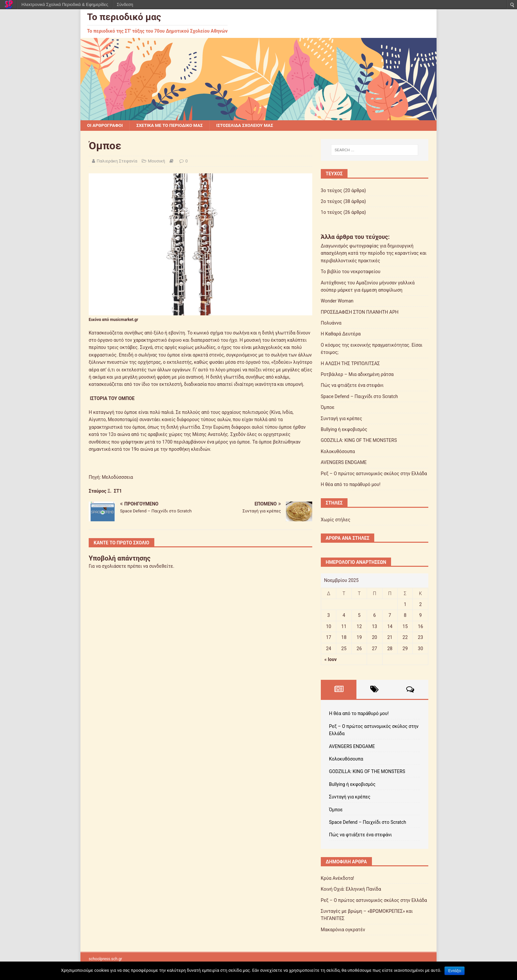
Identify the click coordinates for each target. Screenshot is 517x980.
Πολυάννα (331, 323)
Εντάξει (455, 971)
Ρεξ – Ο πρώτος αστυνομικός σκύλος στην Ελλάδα (374, 474)
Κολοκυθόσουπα (338, 452)
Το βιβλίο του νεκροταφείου (351, 272)
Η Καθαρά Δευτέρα (341, 334)
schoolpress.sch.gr (105, 959)
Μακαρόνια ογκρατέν (343, 930)
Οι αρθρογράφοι (106, 126)
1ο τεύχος (332, 213)
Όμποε (328, 408)
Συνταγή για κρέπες (342, 419)
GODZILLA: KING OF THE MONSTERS (359, 441)
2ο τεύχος (332, 202)
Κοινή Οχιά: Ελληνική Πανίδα (351, 889)
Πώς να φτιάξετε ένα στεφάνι (352, 386)
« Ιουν (331, 660)
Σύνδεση (125, 4)
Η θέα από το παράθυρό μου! (351, 485)
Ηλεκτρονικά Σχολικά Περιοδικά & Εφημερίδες (65, 4)
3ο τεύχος (332, 191)
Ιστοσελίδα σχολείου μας (251, 126)
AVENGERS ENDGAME (344, 463)
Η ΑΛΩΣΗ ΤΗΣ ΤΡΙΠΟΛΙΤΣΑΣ (350, 364)
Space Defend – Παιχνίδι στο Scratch (359, 397)
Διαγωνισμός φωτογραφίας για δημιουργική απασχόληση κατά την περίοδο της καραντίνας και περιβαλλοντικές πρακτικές (374, 254)
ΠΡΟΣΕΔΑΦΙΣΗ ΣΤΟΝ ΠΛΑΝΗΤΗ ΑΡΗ (360, 312)
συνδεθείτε (161, 566)
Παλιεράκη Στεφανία (117, 161)
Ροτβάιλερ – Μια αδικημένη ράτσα (357, 375)
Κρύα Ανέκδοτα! (337, 879)
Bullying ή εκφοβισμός (344, 430)
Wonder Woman (337, 301)
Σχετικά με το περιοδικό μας (173, 126)
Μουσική (157, 161)
